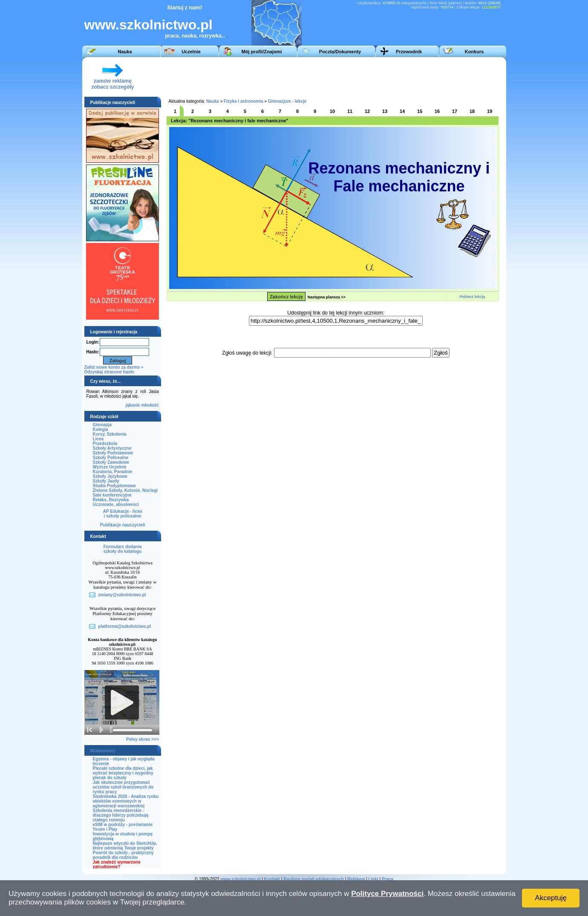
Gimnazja (102, 425)
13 (385, 111)
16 (437, 111)
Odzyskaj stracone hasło (109, 372)
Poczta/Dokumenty (340, 52)
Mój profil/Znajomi (262, 52)
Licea (98, 439)
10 (332, 111)
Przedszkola (105, 444)
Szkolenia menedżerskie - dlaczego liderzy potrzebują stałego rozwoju (121, 815)
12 (367, 111)
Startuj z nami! (185, 8)
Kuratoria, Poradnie (113, 472)
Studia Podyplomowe (114, 486)
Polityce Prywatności (387, 894)
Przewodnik (409, 52)
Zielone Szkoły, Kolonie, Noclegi (125, 490)
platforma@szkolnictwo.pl (124, 626)
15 (420, 111)
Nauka (125, 52)
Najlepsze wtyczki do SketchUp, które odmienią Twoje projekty (125, 846)
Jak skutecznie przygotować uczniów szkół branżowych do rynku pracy (123, 787)
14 (402, 111)
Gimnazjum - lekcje (287, 101)
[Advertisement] (346, 76)
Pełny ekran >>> (142, 739)
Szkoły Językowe (110, 476)
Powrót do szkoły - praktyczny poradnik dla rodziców (123, 855)
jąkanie (133, 405)
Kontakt (272, 879)
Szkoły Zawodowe (111, 462)
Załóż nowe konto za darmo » (114, 367)
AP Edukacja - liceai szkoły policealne (123, 514)
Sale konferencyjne (112, 495)
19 (490, 111)
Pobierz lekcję (472, 297)
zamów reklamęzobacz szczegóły (112, 82)
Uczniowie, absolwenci (116, 504)
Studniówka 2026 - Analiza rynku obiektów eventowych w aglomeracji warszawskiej (126, 801)
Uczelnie (191, 52)
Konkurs (474, 52)
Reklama (356, 879)
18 (472, 111)
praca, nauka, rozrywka (193, 36)
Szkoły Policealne (111, 458)
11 (350, 111)
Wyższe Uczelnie (110, 467)
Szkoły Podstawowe (113, 453)
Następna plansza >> (327, 297)
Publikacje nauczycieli (123, 525)
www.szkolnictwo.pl (148, 25)
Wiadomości (103, 751)
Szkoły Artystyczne (112, 448)
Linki (373, 879)
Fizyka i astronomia (244, 101)
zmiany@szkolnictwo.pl (122, 595)
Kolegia (101, 429)
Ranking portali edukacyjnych (314, 879)
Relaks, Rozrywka (111, 500)
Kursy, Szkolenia (110, 434)
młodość (150, 405)
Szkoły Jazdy (106, 481)
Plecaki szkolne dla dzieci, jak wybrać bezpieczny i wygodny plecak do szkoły (123, 773)
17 (455, 111)
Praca (388, 879)
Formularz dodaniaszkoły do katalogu (122, 549)
